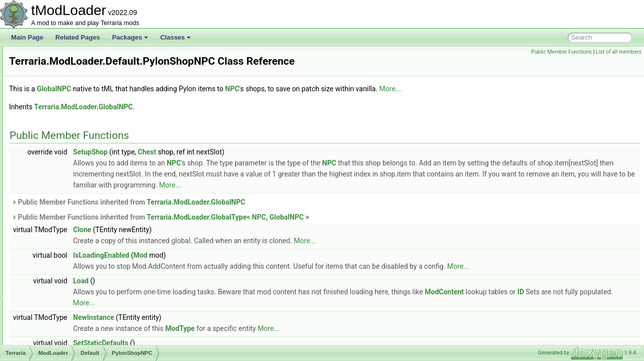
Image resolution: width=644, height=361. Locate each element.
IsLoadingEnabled (227, 269)
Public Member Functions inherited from (254, 216)
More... (516, 103)
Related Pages (78, 37)
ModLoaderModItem (84, 190)
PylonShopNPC (78, 201)
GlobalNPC (179, 103)
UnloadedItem (76, 289)
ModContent (570, 306)
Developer (71, 145)
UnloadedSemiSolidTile (88, 322)
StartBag (69, 212)
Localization (57, 68)
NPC (358, 103)
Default (59, 134)
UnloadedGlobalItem (85, 267)
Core (56, 123)
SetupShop (216, 166)
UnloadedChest (78, 245)
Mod (266, 269)
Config (58, 112)
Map (47, 79)
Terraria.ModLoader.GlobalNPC (209, 121)
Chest (273, 166)
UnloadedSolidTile (82, 333)
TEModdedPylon (80, 223)
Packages (130, 37)
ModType (305, 342)
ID (210, 317)
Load (207, 295)
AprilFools (71, 167)
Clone (208, 244)
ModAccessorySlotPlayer (91, 178)
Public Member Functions (561, 52)
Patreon (68, 156)
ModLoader (56, 90)
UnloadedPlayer (79, 311)
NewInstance (219, 331)
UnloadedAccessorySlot (89, 234)
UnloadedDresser (81, 256)
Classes (175, 37)
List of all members (619, 52)
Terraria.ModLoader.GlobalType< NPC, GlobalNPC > (353, 231)
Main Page (27, 37)
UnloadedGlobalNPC (85, 278)
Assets (58, 101)
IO (44, 57)
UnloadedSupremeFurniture (94, 344)
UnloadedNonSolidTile (87, 300)
